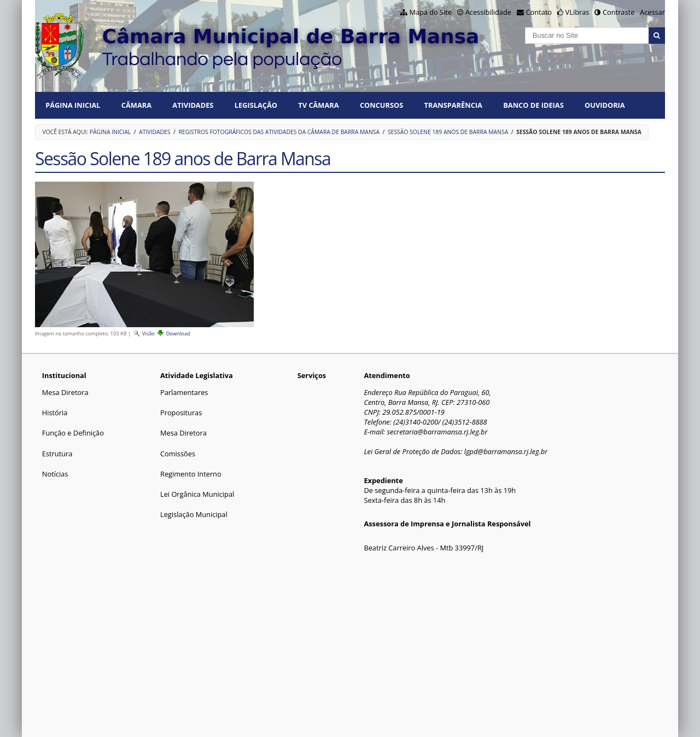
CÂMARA (136, 105)
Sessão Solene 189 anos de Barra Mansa (448, 132)
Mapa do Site (430, 12)
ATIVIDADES (193, 105)
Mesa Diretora (65, 392)
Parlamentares (184, 392)
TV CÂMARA (318, 105)
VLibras (577, 12)
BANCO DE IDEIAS (533, 105)
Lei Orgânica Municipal (197, 494)
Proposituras (181, 413)
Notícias (55, 474)
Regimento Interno (191, 474)
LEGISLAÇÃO (256, 105)
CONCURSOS (381, 105)
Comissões (178, 454)
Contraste (619, 12)
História (55, 413)
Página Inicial (73, 105)
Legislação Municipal (194, 514)
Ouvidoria (605, 105)
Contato (539, 12)
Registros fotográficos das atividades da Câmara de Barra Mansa (279, 132)
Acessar (652, 12)
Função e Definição (73, 433)
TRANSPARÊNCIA (453, 105)
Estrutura (57, 454)
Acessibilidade (488, 12)
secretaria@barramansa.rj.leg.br (437, 432)
